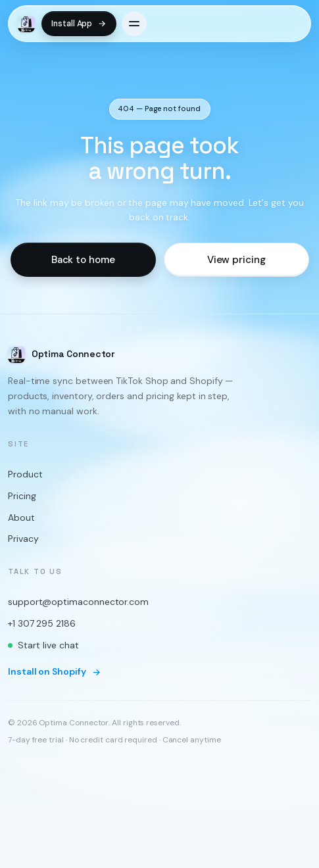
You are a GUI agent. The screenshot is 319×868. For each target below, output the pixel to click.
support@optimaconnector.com (78, 602)
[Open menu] (134, 24)
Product (25, 475)
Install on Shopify (55, 672)
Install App (79, 24)
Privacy (23, 539)
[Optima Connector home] (26, 24)
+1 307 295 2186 (42, 623)
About (21, 518)
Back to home (83, 260)
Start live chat (43, 645)
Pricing (22, 496)
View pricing (236, 260)
